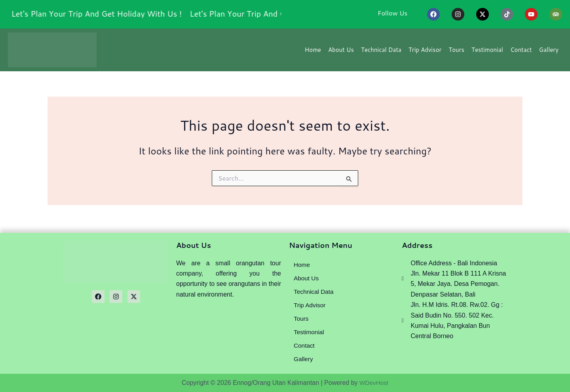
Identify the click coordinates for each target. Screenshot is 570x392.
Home (313, 52)
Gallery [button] (549, 52)
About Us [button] (341, 52)
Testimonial (487, 52)
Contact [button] (521, 52)
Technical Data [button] (381, 52)
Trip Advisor (425, 52)
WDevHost (374, 383)
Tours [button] (456, 52)
